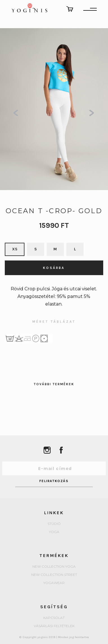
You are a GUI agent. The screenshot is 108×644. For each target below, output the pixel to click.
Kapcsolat (54, 618)
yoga (54, 532)
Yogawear (54, 583)
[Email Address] (54, 468)
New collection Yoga (54, 567)
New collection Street (54, 575)
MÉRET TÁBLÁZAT (54, 322)
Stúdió (54, 524)
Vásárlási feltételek (54, 626)
